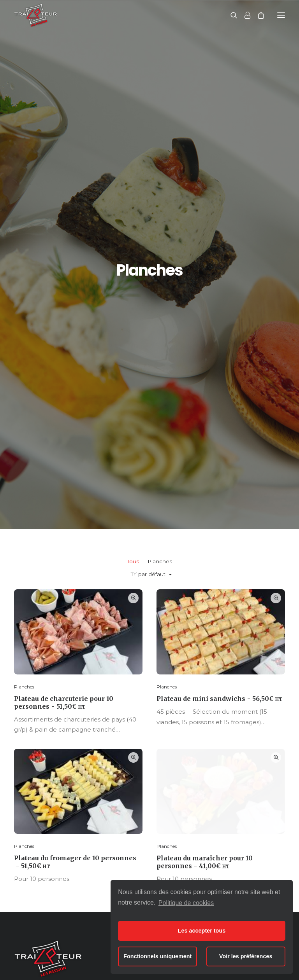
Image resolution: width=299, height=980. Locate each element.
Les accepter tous (202, 931)
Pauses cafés (138, 803)
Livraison (227, 803)
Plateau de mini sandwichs (220, 321)
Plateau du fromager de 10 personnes (75, 511)
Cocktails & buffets (146, 791)
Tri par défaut (148, 196)
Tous (133, 183)
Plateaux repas (140, 780)
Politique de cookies (186, 903)
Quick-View (133, 220)
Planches (160, 183)
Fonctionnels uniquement (157, 956)
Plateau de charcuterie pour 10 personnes (64, 324)
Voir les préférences (246, 956)
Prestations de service (245, 791)
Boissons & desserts (147, 814)
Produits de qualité (241, 780)
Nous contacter (239, 713)
